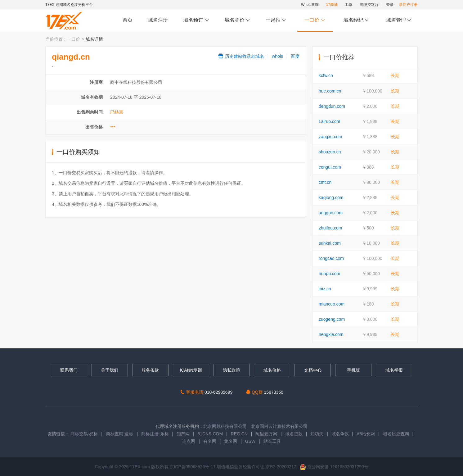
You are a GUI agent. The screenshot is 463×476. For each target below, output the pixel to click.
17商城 (332, 5)
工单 (348, 5)
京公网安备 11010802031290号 (334, 467)
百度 (295, 56)
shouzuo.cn (330, 152)
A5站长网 (366, 434)
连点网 (189, 441)
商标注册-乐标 (155, 434)
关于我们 (110, 370)
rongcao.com (331, 258)
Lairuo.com (329, 121)
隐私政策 (231, 370)
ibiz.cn (325, 289)
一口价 (315, 20)
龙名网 (231, 441)
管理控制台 (369, 5)
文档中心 (313, 370)
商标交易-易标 (84, 434)
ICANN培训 (191, 370)
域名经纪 (356, 20)
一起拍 (277, 20)
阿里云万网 (266, 434)
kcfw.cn (326, 75)
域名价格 (272, 370)
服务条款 (150, 370)
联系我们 (69, 370)
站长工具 (272, 441)
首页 (128, 20)
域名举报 (394, 370)
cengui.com (330, 167)
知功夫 (317, 434)
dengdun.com (332, 106)
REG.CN (239, 434)
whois (277, 56)
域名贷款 (294, 434)
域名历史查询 (396, 434)
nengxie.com (331, 334)
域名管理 (399, 20)
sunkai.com (330, 243)
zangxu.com (330, 137)
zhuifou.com (330, 228)
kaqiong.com (331, 197)
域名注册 (158, 20)
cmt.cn (325, 182)
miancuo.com (332, 304)
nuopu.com (329, 274)
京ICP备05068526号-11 (193, 467)
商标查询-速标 (120, 434)
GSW (250, 441)
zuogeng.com (332, 319)
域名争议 (341, 434)
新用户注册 (408, 5)
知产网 (183, 434)
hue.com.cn (330, 91)
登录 (390, 5)
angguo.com (331, 213)
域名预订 (196, 20)
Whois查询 (310, 5)
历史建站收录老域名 (241, 56)
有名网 (210, 441)
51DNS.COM (210, 434)
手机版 (353, 370)
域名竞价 (237, 20)
